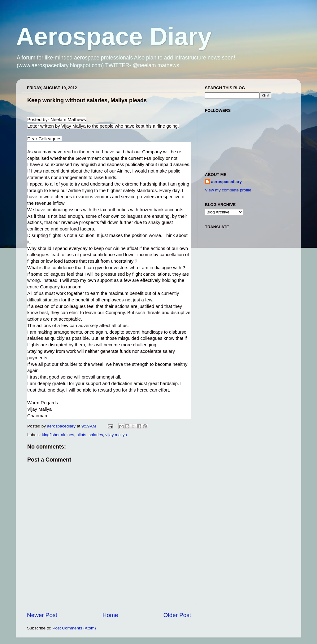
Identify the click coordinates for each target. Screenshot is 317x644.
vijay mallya (116, 435)
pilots (81, 435)
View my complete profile (228, 190)
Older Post (177, 615)
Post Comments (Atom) (74, 628)
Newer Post (42, 615)
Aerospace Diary (114, 36)
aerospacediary (226, 182)
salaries (96, 435)
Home (110, 615)
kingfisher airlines (58, 435)
